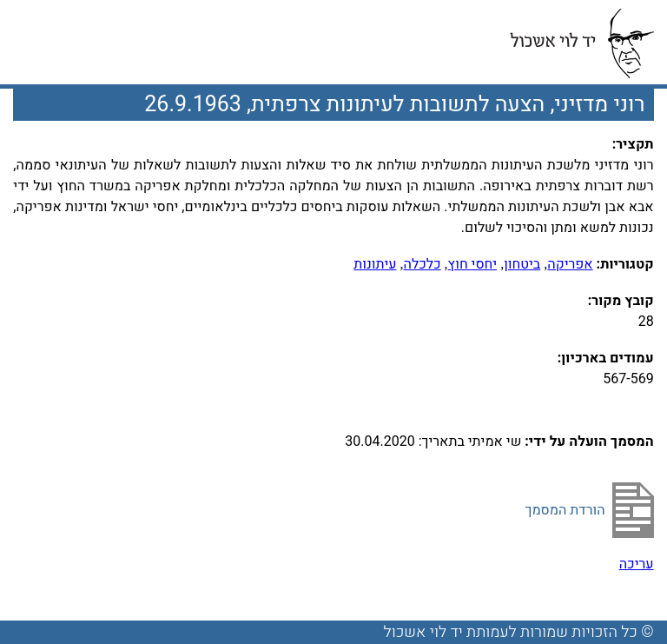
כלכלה (423, 264)
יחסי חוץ (473, 264)
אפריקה (570, 264)
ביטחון (522, 264)
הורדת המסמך (565, 510)
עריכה (637, 564)
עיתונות (375, 264)
